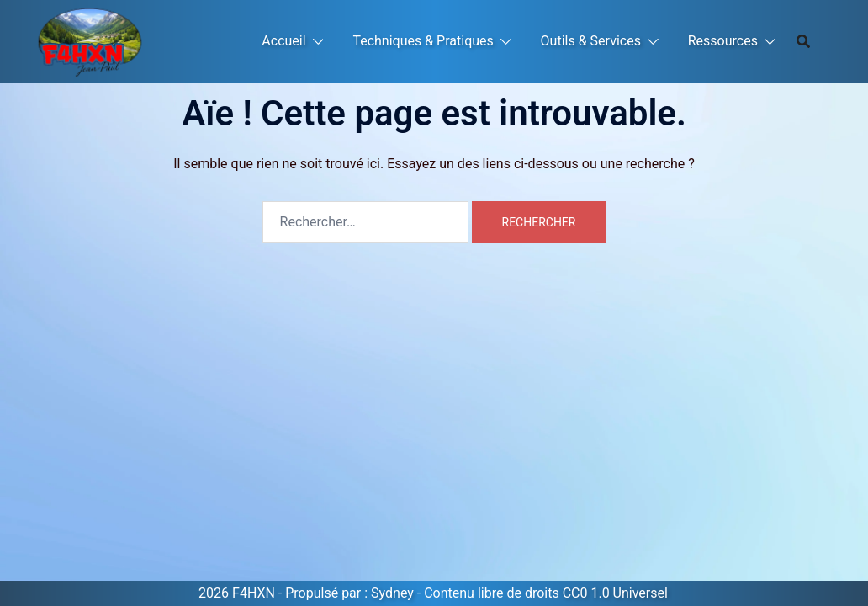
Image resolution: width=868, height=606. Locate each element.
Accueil (283, 41)
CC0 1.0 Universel (615, 593)
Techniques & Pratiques (423, 41)
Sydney (392, 593)
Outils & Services (591, 41)
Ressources (723, 41)
